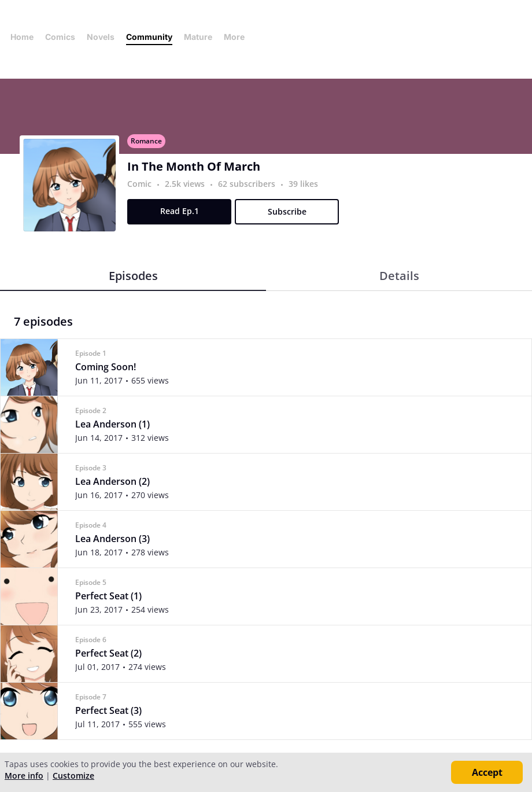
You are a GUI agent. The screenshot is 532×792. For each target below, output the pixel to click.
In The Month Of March (194, 167)
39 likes (303, 184)
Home (22, 37)
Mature (198, 37)
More (238, 37)
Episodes (133, 276)
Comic (139, 184)
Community (149, 37)
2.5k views (186, 184)
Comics (60, 37)
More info (24, 776)
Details (399, 276)
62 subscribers (248, 184)
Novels (101, 37)
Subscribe (287, 211)
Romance (146, 141)
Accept (487, 772)
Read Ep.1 (180, 211)
